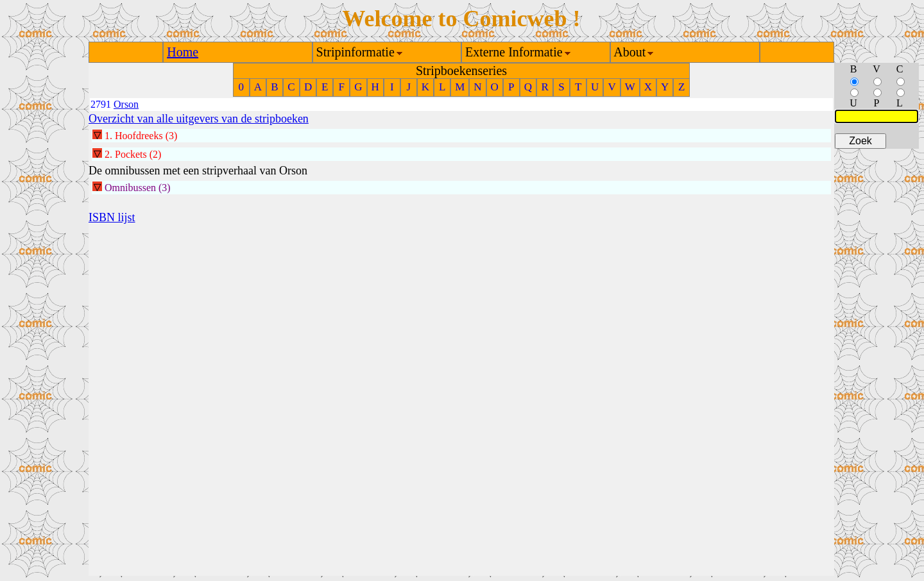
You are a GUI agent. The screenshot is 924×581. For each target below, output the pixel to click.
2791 (101, 104)
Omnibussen (130, 188)
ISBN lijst (112, 217)
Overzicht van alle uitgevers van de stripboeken (199, 119)
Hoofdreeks (139, 136)
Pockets (131, 154)
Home (183, 52)
